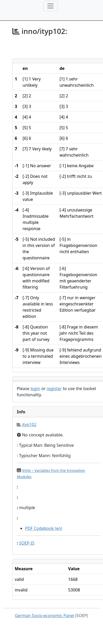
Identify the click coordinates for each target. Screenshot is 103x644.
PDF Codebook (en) (44, 528)
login (35, 389)
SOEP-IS (27, 543)
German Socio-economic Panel (45, 616)
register (54, 389)
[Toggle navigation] (50, 6)
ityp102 (29, 425)
